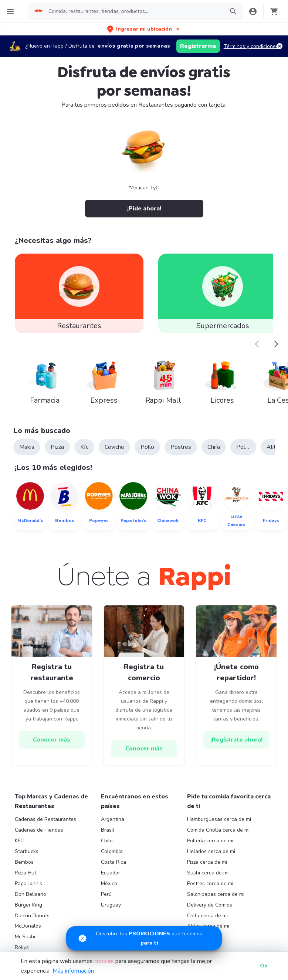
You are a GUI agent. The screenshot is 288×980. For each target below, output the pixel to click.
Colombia (112, 851)
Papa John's (28, 883)
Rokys (22, 947)
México (109, 883)
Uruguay (111, 905)
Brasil (108, 830)
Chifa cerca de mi (207, 916)
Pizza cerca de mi (207, 862)
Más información (73, 971)
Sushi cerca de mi (208, 873)
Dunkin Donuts (32, 916)
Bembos (24, 862)
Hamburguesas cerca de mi (219, 819)
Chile (107, 841)
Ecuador (111, 873)
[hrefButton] (52, 740)
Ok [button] (264, 966)
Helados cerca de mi (211, 851)
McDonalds (28, 926)
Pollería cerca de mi (210, 841)
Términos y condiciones (251, 46)
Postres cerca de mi (210, 883)
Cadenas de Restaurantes (45, 819)
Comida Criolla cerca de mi (218, 830)
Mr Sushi (25, 937)
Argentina (113, 819)
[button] (144, 29)
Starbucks (27, 851)
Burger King (28, 905)
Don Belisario (31, 894)
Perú (106, 894)
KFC (19, 841)
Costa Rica (113, 862)
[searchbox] (134, 11)
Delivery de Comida (210, 905)
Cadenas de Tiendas (39, 830)
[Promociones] (144, 938)
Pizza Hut (26, 873)
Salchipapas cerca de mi (216, 894)
